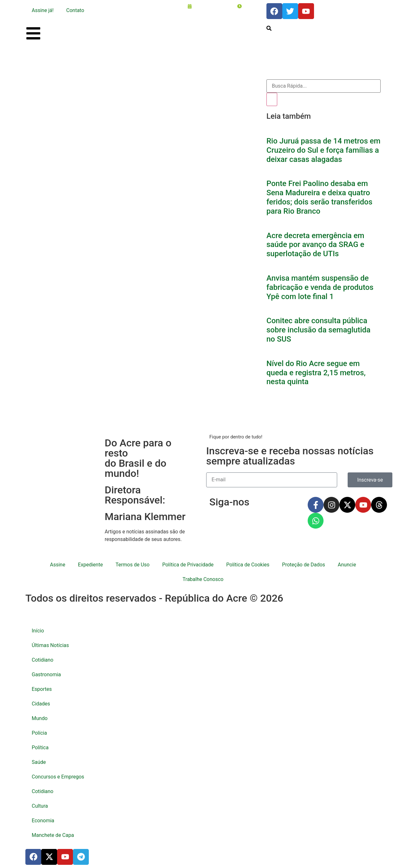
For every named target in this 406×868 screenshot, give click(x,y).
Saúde (39, 762)
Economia (43, 821)
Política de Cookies (248, 565)
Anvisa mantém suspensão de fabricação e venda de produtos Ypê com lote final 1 (320, 287)
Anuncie (347, 565)
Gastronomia (46, 674)
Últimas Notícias (50, 645)
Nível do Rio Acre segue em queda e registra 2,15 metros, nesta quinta (316, 373)
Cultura (40, 806)
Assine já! (43, 10)
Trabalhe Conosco (203, 579)
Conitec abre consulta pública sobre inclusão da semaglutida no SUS (318, 330)
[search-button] (269, 28)
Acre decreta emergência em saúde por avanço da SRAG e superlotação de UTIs (315, 245)
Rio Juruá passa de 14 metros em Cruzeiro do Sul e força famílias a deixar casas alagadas (323, 150)
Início (38, 631)
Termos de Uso (132, 565)
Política (40, 748)
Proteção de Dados (303, 565)
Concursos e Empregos (58, 777)
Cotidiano (43, 660)
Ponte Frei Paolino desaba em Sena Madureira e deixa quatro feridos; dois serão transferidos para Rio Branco (319, 197)
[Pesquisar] (272, 99)
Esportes (42, 689)
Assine (58, 565)
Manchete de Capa (53, 835)
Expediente (90, 565)
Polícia (39, 733)
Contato (75, 10)
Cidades (41, 704)
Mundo (40, 718)
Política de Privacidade (188, 565)
